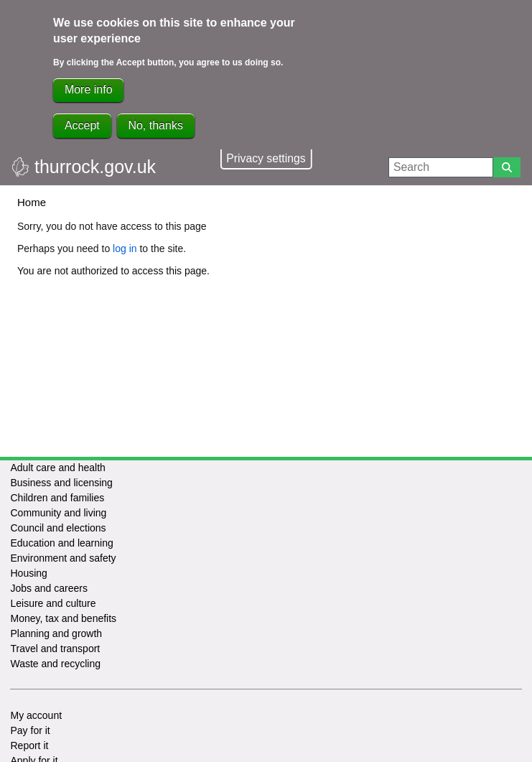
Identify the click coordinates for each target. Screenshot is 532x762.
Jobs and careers (48, 588)
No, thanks (155, 125)
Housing (28, 573)
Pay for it (30, 730)
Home (32, 202)
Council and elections (58, 528)
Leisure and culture (53, 603)
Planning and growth (56, 633)
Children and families (57, 498)
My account (36, 715)
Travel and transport (55, 649)
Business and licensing (61, 483)
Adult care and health (57, 468)
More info (89, 89)
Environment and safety (63, 558)
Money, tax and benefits (63, 618)
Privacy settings (266, 158)
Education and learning (61, 543)
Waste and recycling (55, 664)
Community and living (58, 513)
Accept (82, 125)
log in (125, 248)
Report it (29, 745)
